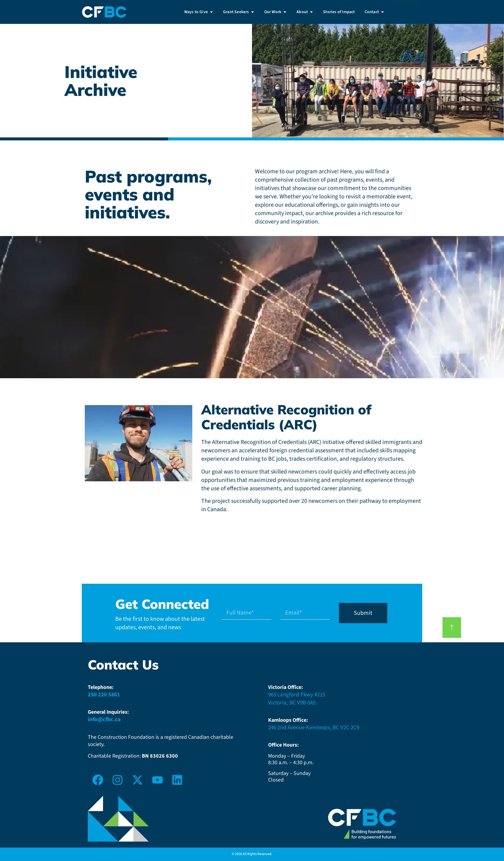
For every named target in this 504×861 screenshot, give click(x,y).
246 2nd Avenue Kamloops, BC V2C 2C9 (314, 728)
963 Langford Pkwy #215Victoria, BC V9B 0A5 (297, 699)
